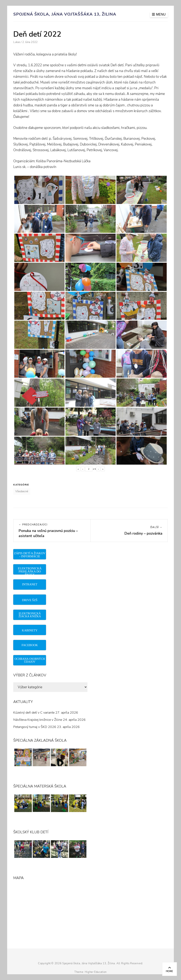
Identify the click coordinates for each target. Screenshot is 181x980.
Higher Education (96, 972)
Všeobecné (22, 491)
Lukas (17, 42)
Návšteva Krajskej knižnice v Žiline (38, 720)
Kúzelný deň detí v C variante (34, 713)
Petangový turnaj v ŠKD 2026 (35, 727)
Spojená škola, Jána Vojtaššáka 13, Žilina (65, 14)
